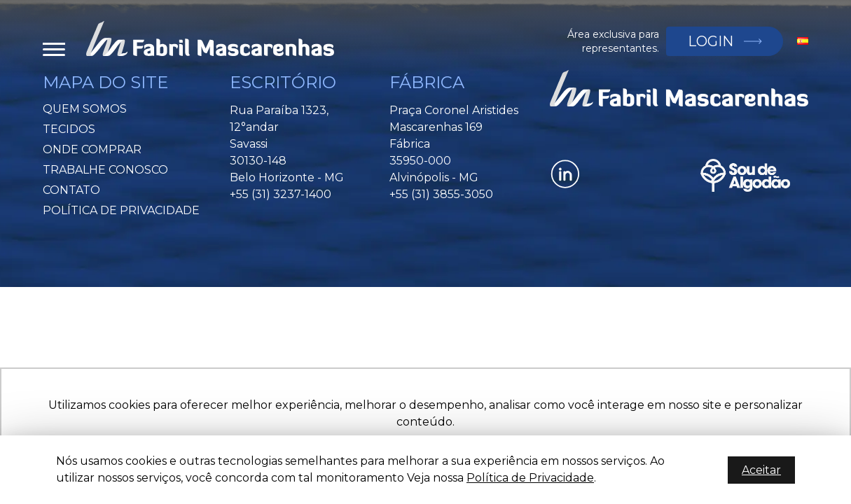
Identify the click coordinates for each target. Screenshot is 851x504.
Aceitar (761, 470)
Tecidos (69, 129)
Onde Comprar (92, 149)
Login (710, 41)
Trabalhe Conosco (105, 170)
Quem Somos (85, 109)
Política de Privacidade (530, 478)
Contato (71, 190)
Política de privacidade (121, 210)
